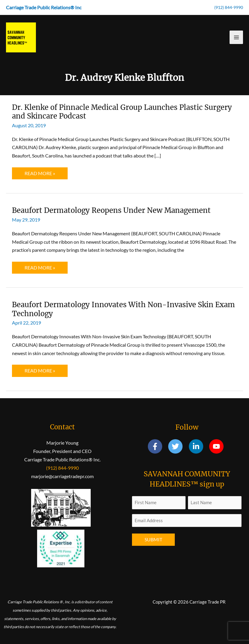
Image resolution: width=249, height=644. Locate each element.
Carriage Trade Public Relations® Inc (44, 7)
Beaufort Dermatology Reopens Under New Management (111, 210)
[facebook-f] (158, 446)
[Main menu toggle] (236, 37)
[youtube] (217, 446)
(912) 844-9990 (229, 7)
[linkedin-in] (199, 446)
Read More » (40, 175)
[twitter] (178, 446)
